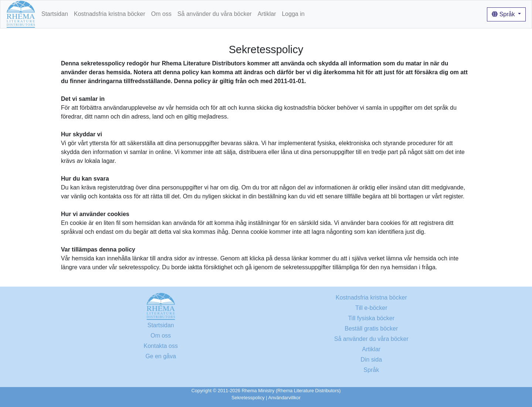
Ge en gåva (161, 356)
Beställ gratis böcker (371, 329)
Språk (504, 14)
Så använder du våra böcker (214, 14)
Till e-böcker (371, 308)
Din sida (371, 360)
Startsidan (55, 14)
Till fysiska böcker (371, 318)
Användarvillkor (284, 398)
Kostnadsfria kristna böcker (110, 14)
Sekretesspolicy (248, 398)
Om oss (161, 14)
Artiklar (267, 14)
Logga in (293, 14)
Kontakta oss (161, 346)
